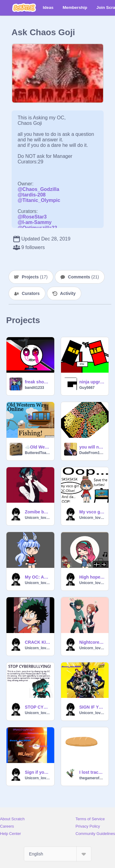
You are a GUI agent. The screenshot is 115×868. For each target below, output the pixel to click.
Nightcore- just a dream (92, 642)
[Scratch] (24, 8)
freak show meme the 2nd (38, 382)
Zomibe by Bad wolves (38, 512)
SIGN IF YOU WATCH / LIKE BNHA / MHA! (92, 707)
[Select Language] (58, 854)
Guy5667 (87, 388)
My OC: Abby (38, 577)
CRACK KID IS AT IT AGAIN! (38, 642)
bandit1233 (34, 388)
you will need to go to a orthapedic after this (92, 447)
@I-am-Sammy (35, 222)
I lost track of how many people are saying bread (92, 772)
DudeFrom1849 (92, 453)
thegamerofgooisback (92, 778)
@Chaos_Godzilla (39, 189)
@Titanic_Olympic (39, 200)
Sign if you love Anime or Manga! (38, 772)
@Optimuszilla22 (38, 228)
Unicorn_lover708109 (38, 518)
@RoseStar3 (32, 217)
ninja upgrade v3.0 (92, 382)
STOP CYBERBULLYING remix (38, 707)
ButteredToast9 (38, 453)
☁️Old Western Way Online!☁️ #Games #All (38, 447)
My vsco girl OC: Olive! (92, 512)
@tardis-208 (32, 195)
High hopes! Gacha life (92, 577)
